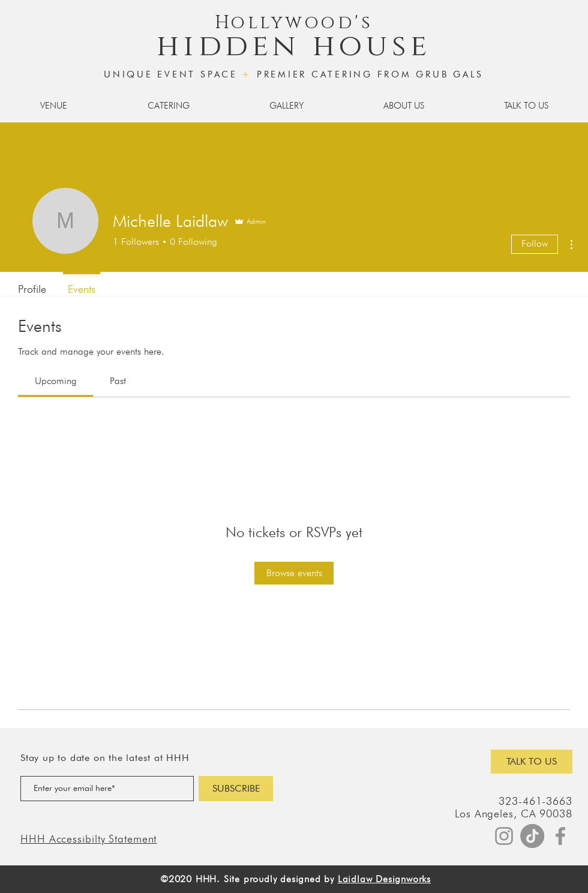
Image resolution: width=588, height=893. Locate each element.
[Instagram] (504, 836)
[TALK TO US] (532, 762)
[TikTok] (532, 836)
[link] (56, 381)
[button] (54, 106)
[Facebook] (560, 836)
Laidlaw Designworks (384, 879)
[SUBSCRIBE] (236, 789)
